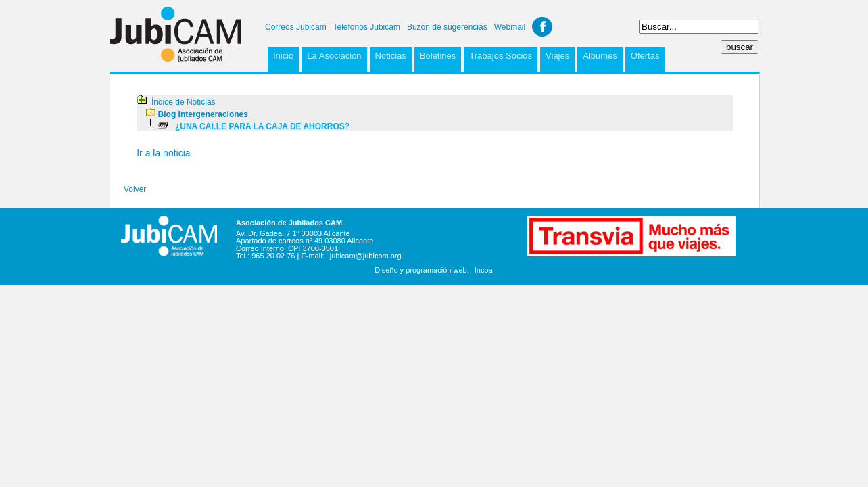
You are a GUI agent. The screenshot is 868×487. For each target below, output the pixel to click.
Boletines (438, 56)
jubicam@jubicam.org (366, 256)
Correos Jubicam (296, 27)
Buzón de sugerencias (447, 27)
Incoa (484, 270)
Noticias (391, 56)
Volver (135, 189)
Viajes (557, 56)
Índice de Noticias (184, 102)
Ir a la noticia (163, 153)
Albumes (600, 56)
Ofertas (645, 56)
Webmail (510, 27)
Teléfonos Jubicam (367, 27)
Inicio (283, 56)
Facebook (542, 27)
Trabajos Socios (501, 56)
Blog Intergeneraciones (203, 114)
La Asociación (334, 56)
